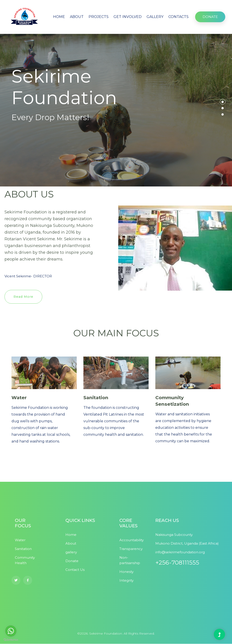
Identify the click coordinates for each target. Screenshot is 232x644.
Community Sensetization (173, 401)
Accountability (132, 540)
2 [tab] (223, 108)
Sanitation (96, 398)
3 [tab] (223, 114)
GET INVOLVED (128, 17)
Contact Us (75, 570)
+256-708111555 (177, 563)
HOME (59, 17)
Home (71, 535)
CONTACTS (178, 17)
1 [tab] (223, 102)
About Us (28, 157)
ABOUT (77, 17)
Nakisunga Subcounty (174, 535)
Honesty (126, 572)
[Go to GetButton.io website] (11, 640)
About (71, 544)
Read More (23, 297)
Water (19, 398)
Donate (72, 561)
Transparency (131, 549)
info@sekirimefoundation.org (180, 552)
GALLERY (155, 17)
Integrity (126, 581)
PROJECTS (99, 17)
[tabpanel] (116, 110)
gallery (71, 552)
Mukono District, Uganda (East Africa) (187, 544)
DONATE (210, 17)
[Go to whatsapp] (11, 631)
